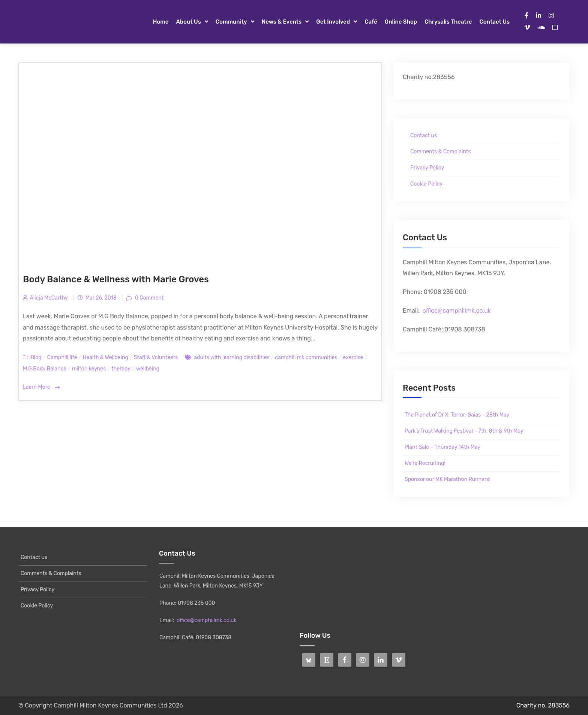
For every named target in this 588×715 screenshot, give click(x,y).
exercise (353, 357)
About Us (188, 22)
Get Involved (333, 22)
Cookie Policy (426, 184)
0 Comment (148, 298)
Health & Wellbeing (105, 357)
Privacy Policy (427, 168)
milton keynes (89, 369)
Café (371, 22)
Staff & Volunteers (156, 357)
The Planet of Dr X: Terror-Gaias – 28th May (457, 415)
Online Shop (401, 22)
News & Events (282, 22)
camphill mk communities (306, 357)
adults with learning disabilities (232, 357)
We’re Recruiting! (425, 463)
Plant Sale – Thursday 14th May (442, 447)
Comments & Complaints (440, 152)
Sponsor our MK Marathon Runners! (448, 479)
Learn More (41, 387)
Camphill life (62, 357)
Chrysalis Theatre (448, 22)
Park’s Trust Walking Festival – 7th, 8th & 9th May (464, 431)
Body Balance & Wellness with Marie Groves (116, 279)
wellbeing (148, 369)
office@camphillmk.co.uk (457, 311)
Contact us (495, 22)
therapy (121, 369)
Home (160, 22)
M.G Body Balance (45, 369)
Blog (36, 357)
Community (231, 22)
